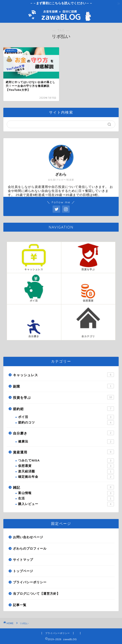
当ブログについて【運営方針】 (36, 594)
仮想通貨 (66, 466)
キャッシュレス (63, 375)
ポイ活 (66, 417)
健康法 (66, 442)
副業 (63, 386)
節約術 (63, 409)
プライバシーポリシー (30, 582)
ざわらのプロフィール (30, 549)
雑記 (63, 487)
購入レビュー (66, 504)
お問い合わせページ (28, 537)
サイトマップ (23, 560)
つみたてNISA (66, 461)
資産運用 (63, 452)
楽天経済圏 (66, 472)
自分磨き (63, 433)
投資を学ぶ (63, 397)
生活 (66, 499)
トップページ (23, 571)
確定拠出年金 (66, 477)
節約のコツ (66, 423)
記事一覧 (20, 605)
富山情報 (66, 493)
